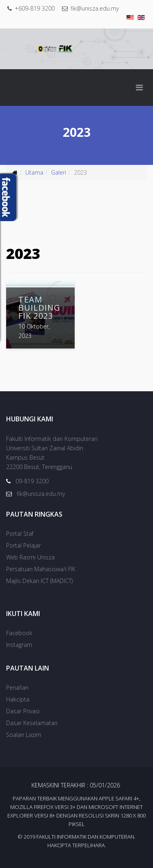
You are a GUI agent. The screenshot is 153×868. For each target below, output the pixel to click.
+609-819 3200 (35, 8)
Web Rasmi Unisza (30, 557)
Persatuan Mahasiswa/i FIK (41, 569)
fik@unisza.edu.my (95, 8)
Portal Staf (20, 534)
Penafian (17, 687)
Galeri (59, 172)
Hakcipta (18, 699)
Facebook (19, 633)
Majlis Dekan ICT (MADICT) (39, 581)
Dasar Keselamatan (32, 723)
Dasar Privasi (23, 711)
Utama (34, 172)
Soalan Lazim (24, 735)
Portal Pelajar (23, 545)
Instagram (19, 645)
